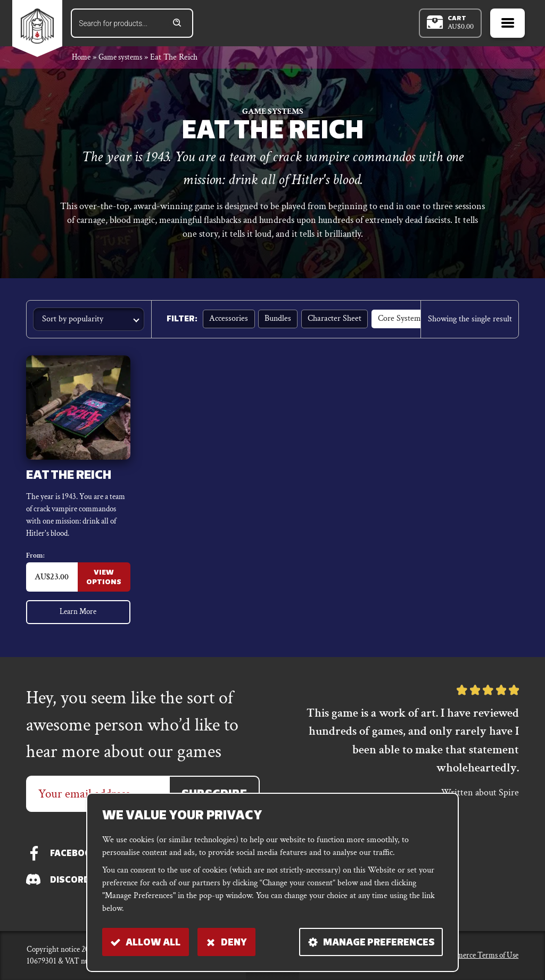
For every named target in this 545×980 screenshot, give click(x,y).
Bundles (277, 321)
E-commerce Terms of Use (477, 955)
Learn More (78, 615)
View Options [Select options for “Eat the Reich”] (104, 581)
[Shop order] (89, 321)
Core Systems (399, 321)
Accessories (229, 321)
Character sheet (333, 321)
